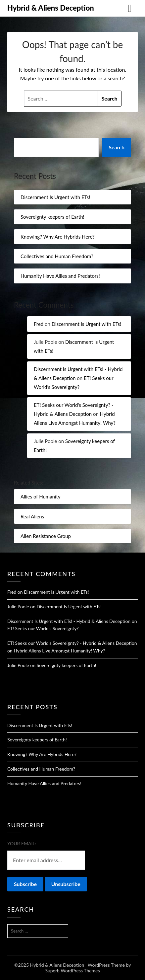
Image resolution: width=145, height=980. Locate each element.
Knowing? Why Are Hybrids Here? (58, 237)
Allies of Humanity (41, 496)
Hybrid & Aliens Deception (51, 8)
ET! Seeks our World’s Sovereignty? (43, 628)
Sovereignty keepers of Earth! (52, 217)
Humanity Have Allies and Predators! (60, 276)
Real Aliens (32, 516)
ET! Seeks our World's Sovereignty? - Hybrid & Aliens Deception (72, 643)
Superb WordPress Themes (72, 971)
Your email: (22, 843)
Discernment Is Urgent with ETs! (55, 197)
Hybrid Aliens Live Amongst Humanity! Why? (59, 651)
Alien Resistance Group (46, 536)
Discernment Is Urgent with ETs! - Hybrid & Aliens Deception (69, 621)
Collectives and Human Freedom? (57, 256)
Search (24, 130)
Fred (39, 324)
